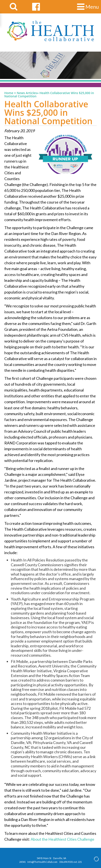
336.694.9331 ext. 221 (70, 862)
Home (9, 93)
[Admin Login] (93, 859)
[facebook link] (36, 7)
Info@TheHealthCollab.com (42, 862)
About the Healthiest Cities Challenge (62, 839)
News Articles (27, 93)
